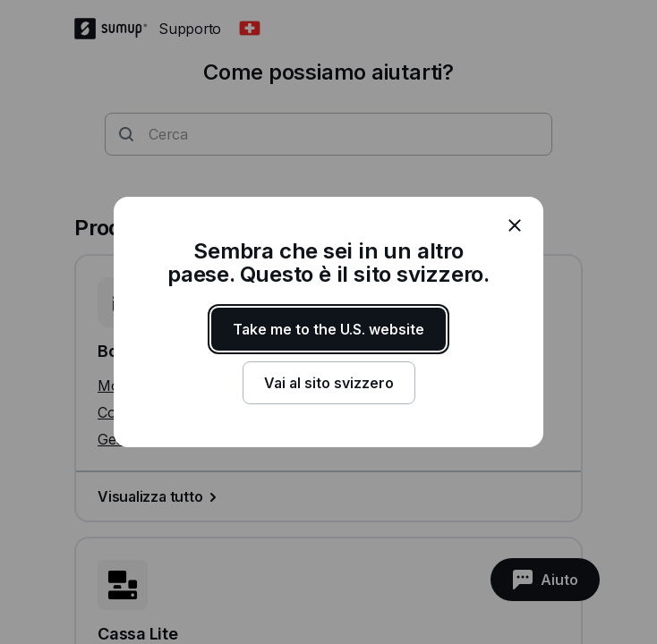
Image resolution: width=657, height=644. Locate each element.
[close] (515, 225)
